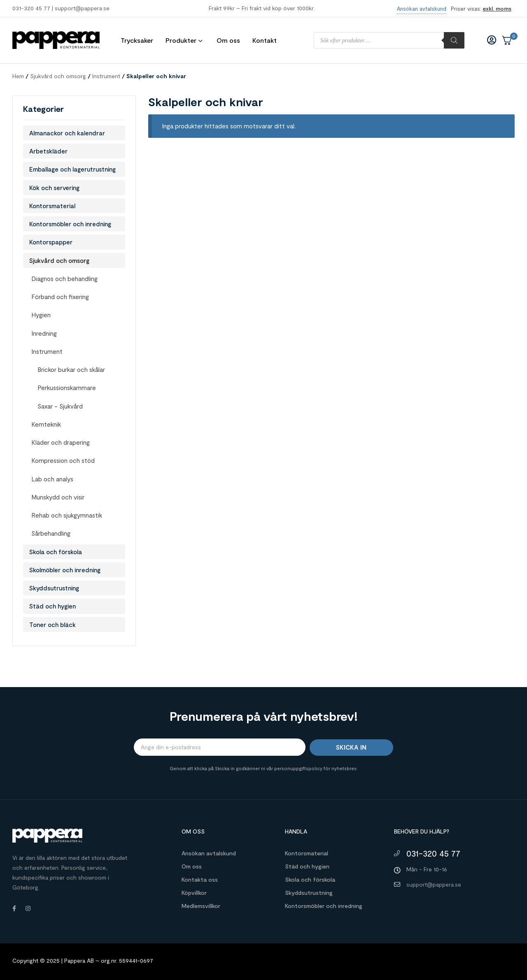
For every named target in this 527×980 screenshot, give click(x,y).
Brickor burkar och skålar (71, 369)
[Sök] (454, 40)
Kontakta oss (200, 879)
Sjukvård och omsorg (58, 76)
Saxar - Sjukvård (60, 406)
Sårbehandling (51, 533)
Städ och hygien (52, 606)
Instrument (106, 76)
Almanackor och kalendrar (67, 133)
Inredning (44, 333)
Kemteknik (46, 424)
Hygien (41, 315)
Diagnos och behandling (64, 279)
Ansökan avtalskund (209, 853)
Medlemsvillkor (201, 906)
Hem (18, 76)
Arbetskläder (48, 151)
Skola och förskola (56, 552)
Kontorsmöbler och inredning (70, 224)
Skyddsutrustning (54, 588)
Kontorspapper (51, 242)
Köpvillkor (194, 893)
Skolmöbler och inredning (65, 570)
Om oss (192, 866)
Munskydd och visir (58, 497)
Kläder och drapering (61, 442)
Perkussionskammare (67, 388)
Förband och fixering (60, 297)
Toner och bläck (52, 625)
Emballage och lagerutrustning (72, 169)
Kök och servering (54, 188)
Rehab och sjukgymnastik (67, 515)
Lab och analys (52, 479)
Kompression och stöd (63, 460)
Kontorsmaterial (52, 206)
